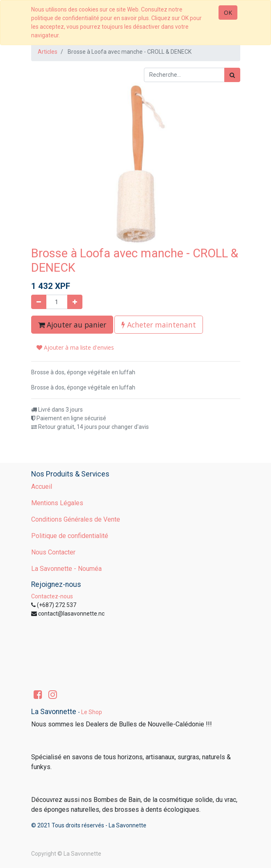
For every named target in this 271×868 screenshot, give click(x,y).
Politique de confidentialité (70, 536)
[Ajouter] (75, 302)
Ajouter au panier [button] (72, 325)
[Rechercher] (232, 75)
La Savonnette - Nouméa (66, 569)
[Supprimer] (39, 302)
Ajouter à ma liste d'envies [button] (75, 347)
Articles (48, 52)
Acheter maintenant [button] (159, 325)
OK (228, 13)
